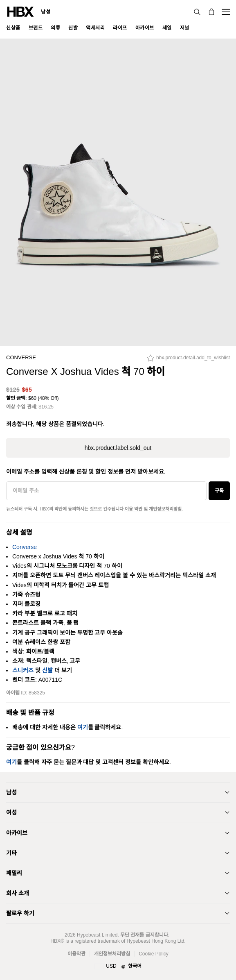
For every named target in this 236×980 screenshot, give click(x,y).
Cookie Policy (154, 954)
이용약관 (76, 954)
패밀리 (14, 873)
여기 (83, 727)
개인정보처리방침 (165, 509)
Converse (21, 357)
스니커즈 (23, 670)
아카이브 (17, 833)
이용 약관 (134, 509)
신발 (47, 670)
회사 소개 (18, 893)
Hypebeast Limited (97, 935)
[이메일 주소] (106, 491)
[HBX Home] (20, 11)
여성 (11, 812)
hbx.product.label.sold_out (118, 448)
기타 (11, 853)
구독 (219, 491)
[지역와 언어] (118, 966)
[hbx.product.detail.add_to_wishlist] (188, 360)
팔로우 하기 (20, 913)
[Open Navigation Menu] (226, 12)
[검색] (197, 12)
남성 (46, 12)
